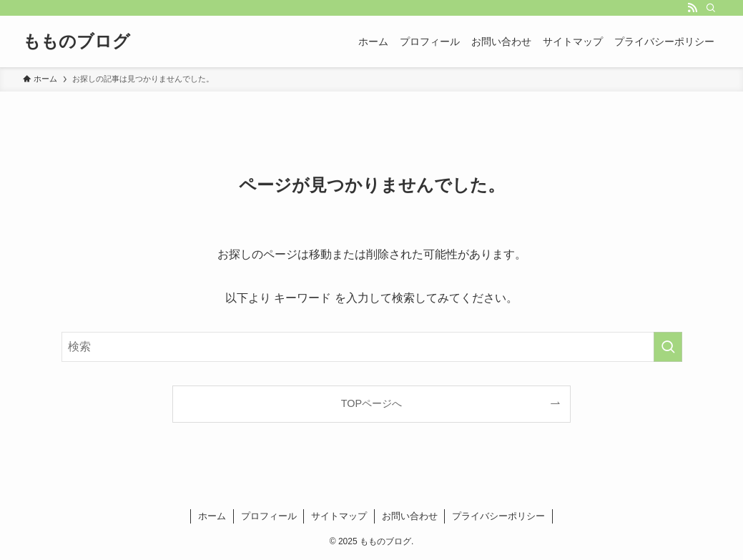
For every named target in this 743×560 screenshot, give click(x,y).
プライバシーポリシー (498, 516)
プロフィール (269, 516)
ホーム (212, 516)
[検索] (711, 8)
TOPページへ (371, 403)
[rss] (692, 8)
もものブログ (77, 41)
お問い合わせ (410, 516)
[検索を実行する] (668, 347)
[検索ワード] (372, 347)
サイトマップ (339, 516)
